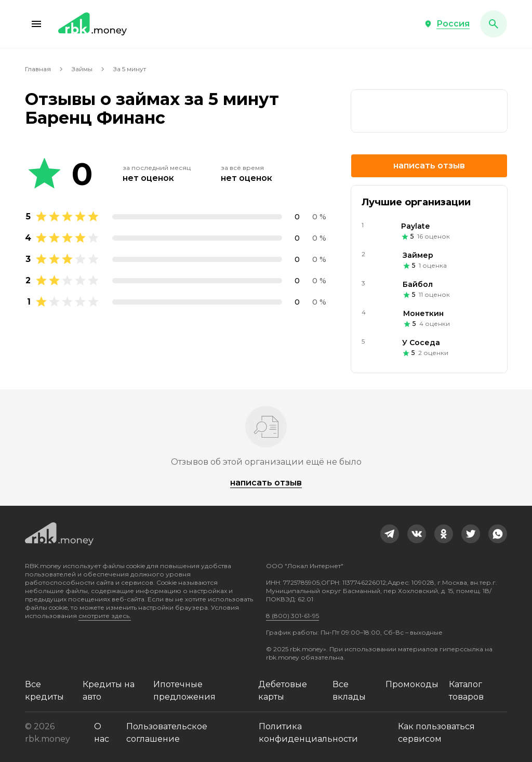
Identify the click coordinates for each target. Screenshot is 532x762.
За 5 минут (130, 69)
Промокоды (412, 684)
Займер (418, 255)
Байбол (418, 284)
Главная (38, 69)
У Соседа (421, 343)
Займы (82, 69)
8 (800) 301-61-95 (292, 616)
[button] (36, 24)
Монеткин (423, 313)
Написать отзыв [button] (429, 166)
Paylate (415, 226)
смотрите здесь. (105, 616)
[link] (429, 111)
